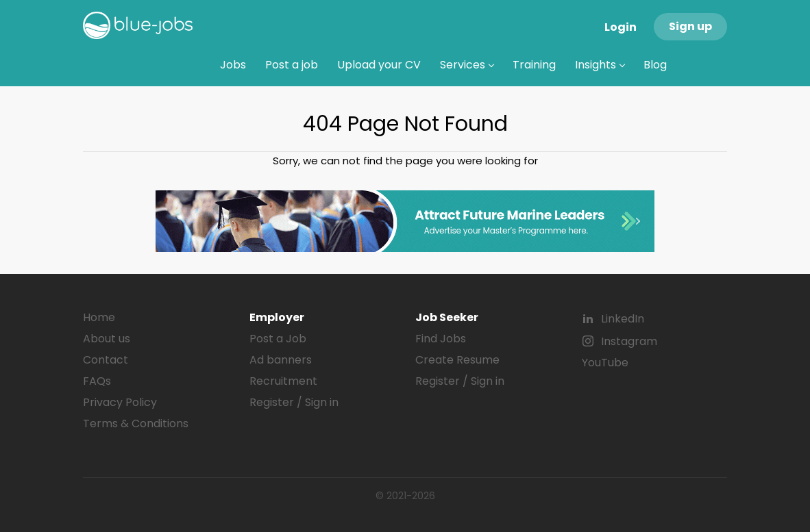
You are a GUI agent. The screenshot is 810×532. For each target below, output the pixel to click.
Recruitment (283, 381)
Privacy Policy (120, 402)
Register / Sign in (294, 402)
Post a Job (278, 339)
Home (99, 317)
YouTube (605, 363)
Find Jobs (441, 339)
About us (107, 339)
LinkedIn (623, 319)
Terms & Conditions (136, 423)
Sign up (690, 26)
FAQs (97, 381)
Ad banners (281, 360)
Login (621, 27)
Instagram (629, 341)
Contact (106, 360)
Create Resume (457, 360)
